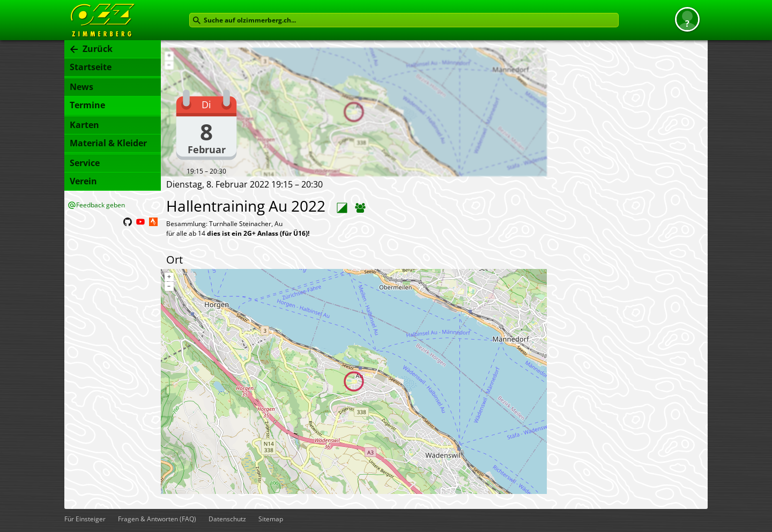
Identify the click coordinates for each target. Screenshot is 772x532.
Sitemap (271, 519)
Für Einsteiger (85, 519)
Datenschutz (227, 519)
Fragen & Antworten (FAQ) (157, 519)
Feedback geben (101, 205)
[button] (687, 19)
